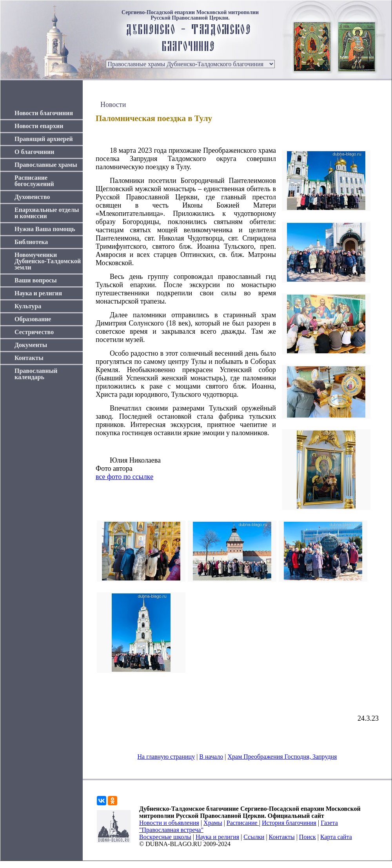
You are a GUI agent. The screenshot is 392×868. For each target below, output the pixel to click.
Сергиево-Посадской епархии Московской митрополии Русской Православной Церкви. (190, 15)
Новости (113, 105)
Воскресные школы (165, 837)
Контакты (29, 358)
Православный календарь (36, 374)
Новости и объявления (169, 823)
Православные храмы (46, 165)
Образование (33, 319)
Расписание (243, 823)
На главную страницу (166, 757)
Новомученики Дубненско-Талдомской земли (48, 261)
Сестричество (34, 332)
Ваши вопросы (36, 280)
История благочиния (289, 823)
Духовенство (32, 197)
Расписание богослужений (34, 181)
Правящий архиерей (44, 139)
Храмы (213, 823)
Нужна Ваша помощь (45, 229)
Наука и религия (38, 293)
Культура (28, 306)
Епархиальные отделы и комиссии (47, 213)
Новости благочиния (44, 113)
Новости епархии (39, 126)
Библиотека (31, 242)
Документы (31, 345)
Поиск (308, 837)
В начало (211, 757)
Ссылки (254, 837)
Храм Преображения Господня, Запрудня (282, 757)
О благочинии (34, 152)
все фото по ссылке (124, 477)
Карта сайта (336, 837)
